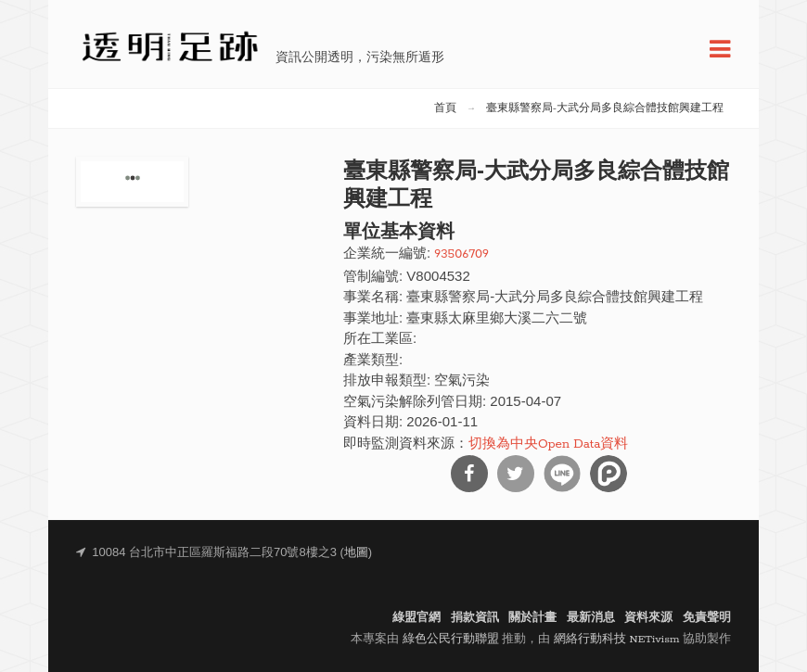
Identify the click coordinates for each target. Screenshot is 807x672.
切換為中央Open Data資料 (548, 444)
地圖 (356, 553)
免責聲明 (707, 618)
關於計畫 (532, 618)
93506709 (461, 254)
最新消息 (591, 618)
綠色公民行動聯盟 (451, 639)
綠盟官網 (416, 618)
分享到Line (562, 474)
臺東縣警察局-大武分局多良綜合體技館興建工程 (605, 108)
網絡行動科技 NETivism (617, 639)
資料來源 (648, 618)
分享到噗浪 (608, 474)
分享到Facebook (469, 474)
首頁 (445, 108)
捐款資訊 (475, 618)
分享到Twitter (516, 474)
